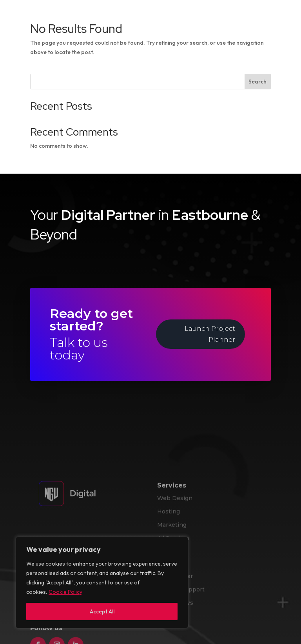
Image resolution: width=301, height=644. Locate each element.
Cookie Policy (65, 592)
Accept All (102, 611)
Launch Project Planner (210, 334)
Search (257, 82)
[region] (102, 582)
